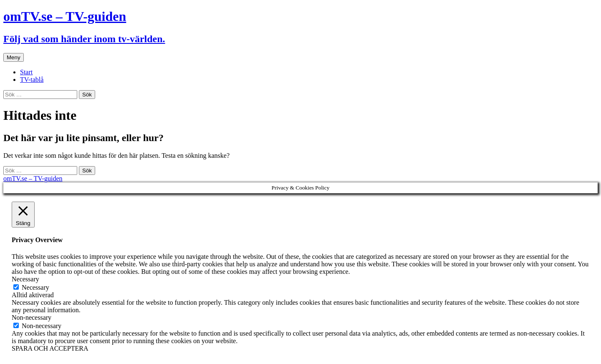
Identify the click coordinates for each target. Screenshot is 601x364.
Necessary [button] (25, 279)
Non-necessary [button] (32, 317)
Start (26, 72)
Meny (14, 57)
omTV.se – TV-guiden (33, 178)
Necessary (35, 287)
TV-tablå (32, 80)
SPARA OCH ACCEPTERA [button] (50, 348)
